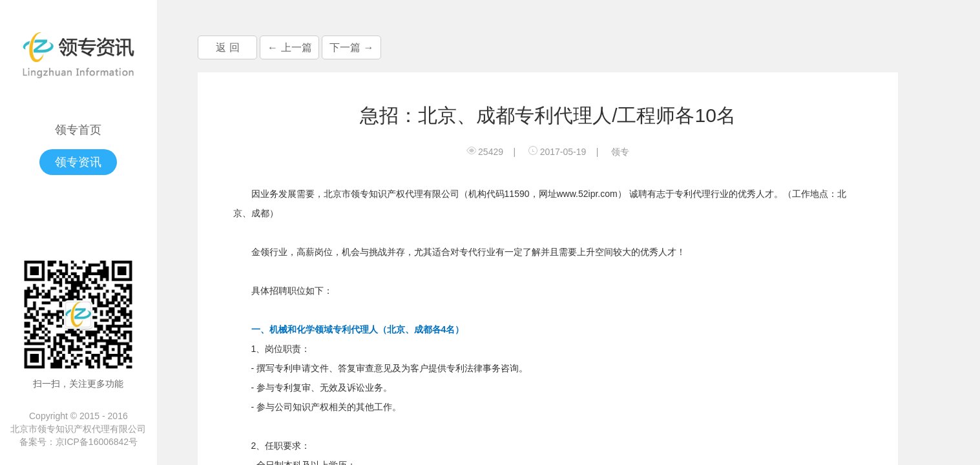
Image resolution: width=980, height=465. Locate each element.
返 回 (227, 47)
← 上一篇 (289, 47)
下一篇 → (351, 47)
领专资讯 (78, 162)
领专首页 (78, 130)
